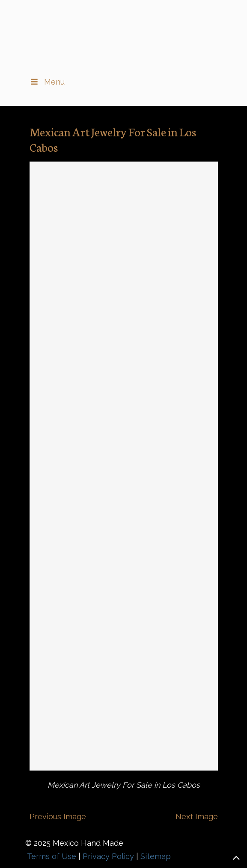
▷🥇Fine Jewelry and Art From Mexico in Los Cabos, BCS (124, 35)
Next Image (197, 817)
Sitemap (156, 856)
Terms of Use (52, 856)
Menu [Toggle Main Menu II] (47, 82)
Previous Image (58, 817)
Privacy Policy (108, 856)
